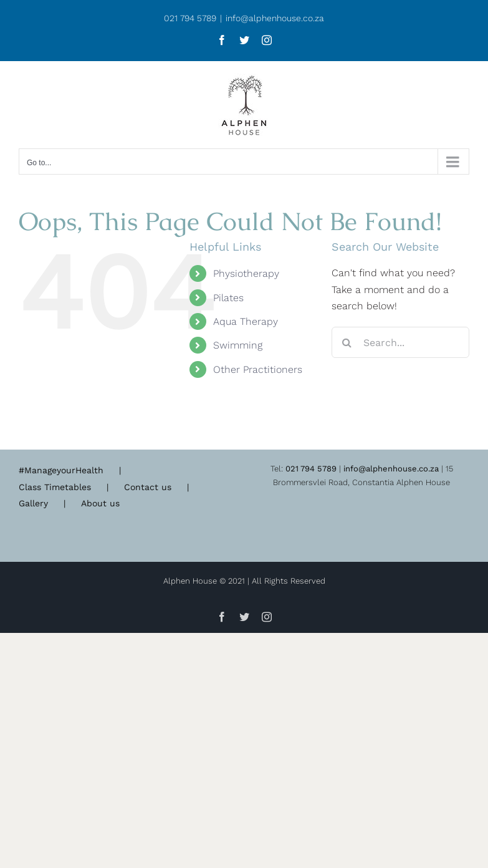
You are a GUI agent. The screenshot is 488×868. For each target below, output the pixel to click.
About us (100, 503)
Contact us (148, 487)
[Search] (347, 342)
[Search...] (400, 342)
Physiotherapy (246, 273)
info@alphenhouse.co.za (275, 18)
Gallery (33, 503)
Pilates (228, 298)
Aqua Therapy (246, 321)
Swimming (238, 345)
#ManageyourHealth (61, 470)
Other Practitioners (258, 369)
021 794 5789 (311, 469)
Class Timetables (55, 487)
